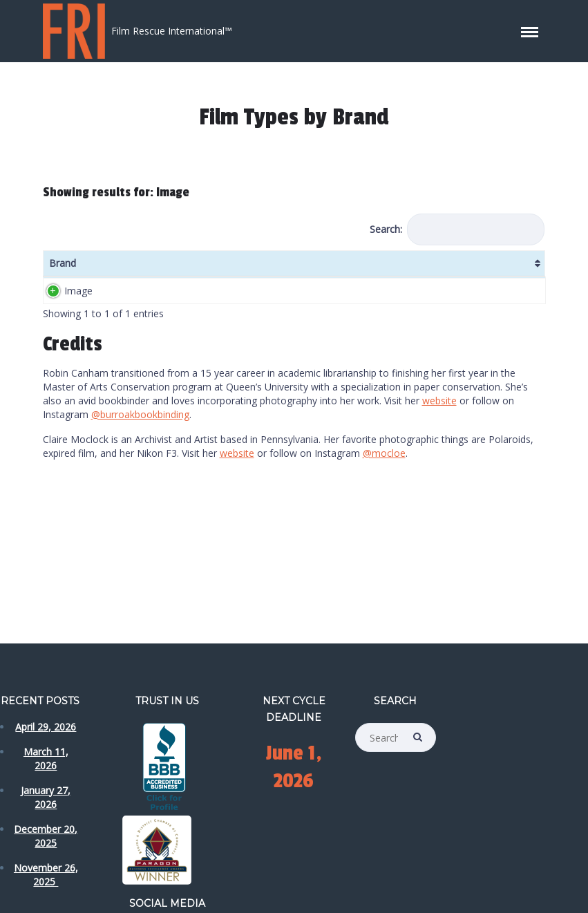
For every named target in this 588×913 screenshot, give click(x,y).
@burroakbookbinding (140, 470)
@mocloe (384, 508)
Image (78, 325)
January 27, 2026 (46, 797)
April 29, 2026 (46, 727)
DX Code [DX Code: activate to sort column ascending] (276, 270)
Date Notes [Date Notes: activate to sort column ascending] (466, 270)
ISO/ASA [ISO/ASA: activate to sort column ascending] (169, 270)
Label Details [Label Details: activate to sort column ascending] (515, 270)
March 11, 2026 (46, 759)
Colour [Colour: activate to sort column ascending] (322, 270)
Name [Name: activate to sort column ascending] (117, 270)
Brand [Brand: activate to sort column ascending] (63, 270)
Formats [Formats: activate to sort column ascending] (226, 270)
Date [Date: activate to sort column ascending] (422, 270)
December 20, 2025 (46, 836)
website (439, 456)
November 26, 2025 (46, 875)
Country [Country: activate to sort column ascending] (374, 270)
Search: (457, 229)
